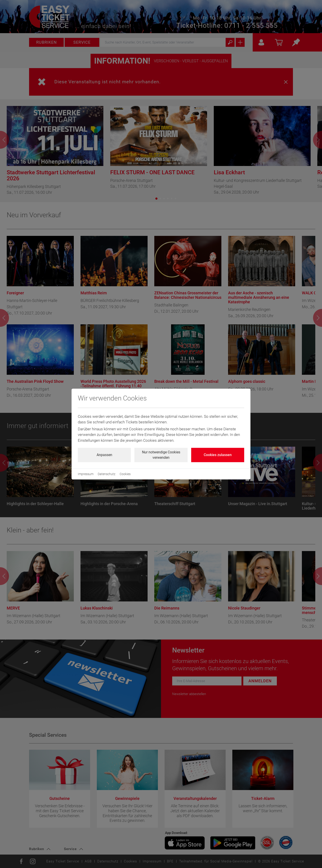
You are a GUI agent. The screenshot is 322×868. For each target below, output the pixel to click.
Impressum (86, 474)
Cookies (125, 474)
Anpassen (104, 455)
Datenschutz (107, 474)
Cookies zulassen (218, 455)
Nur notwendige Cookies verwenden (161, 455)
